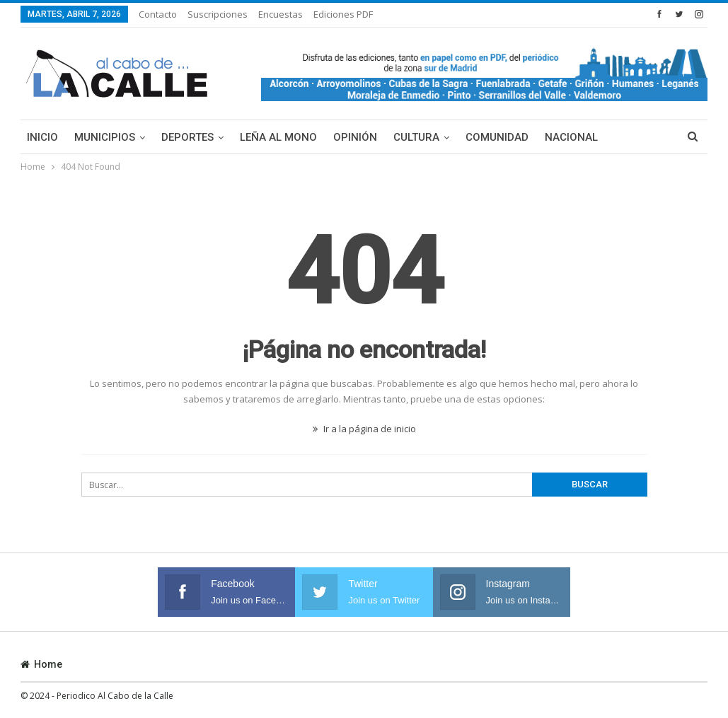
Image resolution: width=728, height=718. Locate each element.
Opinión (355, 137)
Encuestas (281, 14)
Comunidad (497, 137)
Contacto (158, 14)
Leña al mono (278, 137)
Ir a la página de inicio (364, 429)
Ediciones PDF (343, 14)
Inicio (42, 137)
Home (41, 664)
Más (625, 137)
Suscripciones (218, 14)
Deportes (187, 137)
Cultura (416, 137)
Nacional (571, 137)
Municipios (105, 137)
